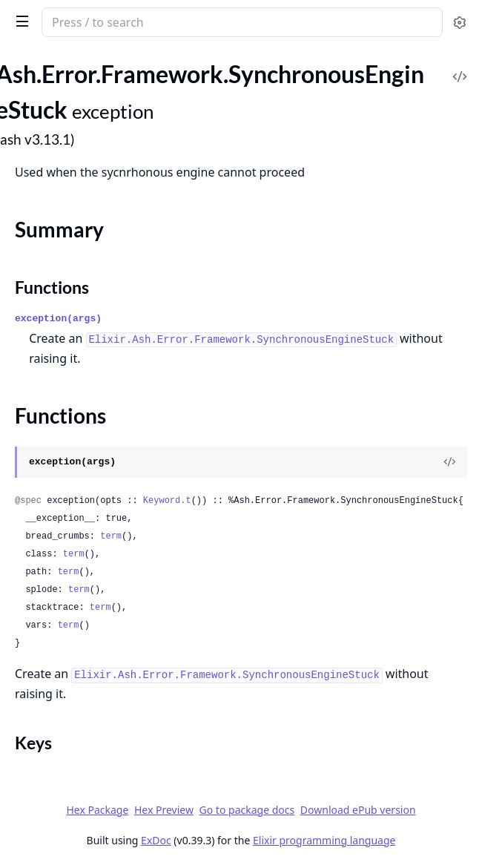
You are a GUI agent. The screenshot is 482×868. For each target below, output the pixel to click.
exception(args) (58, 319)
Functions (52, 287)
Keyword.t (167, 501)
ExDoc (156, 840)
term (111, 536)
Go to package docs (247, 810)
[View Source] (449, 462)
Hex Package (97, 810)
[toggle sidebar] (20, 21)
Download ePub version (358, 810)
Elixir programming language (324, 840)
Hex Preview (164, 810)
